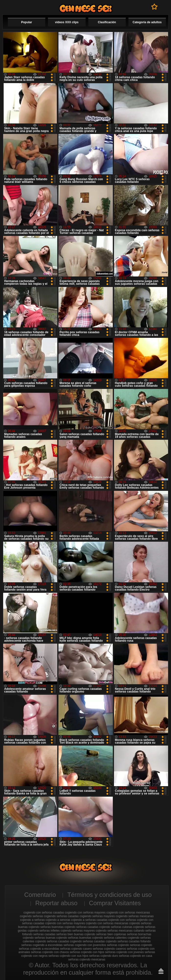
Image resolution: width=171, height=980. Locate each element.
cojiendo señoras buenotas (46, 927)
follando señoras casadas (39, 934)
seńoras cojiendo (141, 945)
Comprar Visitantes (115, 903)
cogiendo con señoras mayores (85, 913)
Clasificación (107, 22)
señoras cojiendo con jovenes (125, 952)
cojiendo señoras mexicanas (114, 931)
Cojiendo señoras (86, 8)
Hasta (161, 971)
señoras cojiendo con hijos (87, 952)
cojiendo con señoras (122, 920)
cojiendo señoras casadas (81, 927)
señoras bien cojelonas (111, 934)
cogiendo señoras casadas (61, 916)
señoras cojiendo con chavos (50, 952)
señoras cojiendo (118, 945)
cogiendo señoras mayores (97, 916)
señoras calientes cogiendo (122, 938)
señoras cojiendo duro (104, 956)
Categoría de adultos (147, 22)
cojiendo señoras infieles (44, 931)
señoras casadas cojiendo (100, 941)
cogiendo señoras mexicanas (135, 916)
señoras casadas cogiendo (64, 941)
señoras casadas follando (134, 941)
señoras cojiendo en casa (136, 956)
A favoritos (154, 7)
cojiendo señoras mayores (78, 931)
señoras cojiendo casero (76, 949)
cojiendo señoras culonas (116, 927)
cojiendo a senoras (58, 920)
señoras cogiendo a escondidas (42, 945)
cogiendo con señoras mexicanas (128, 913)
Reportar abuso (56, 903)
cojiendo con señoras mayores (65, 923)
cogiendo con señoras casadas (44, 913)
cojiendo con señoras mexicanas (107, 923)
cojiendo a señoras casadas (89, 920)
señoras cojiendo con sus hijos (68, 956)
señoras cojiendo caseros (109, 949)
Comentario (40, 895)
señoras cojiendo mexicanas (87, 959)
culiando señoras (145, 931)
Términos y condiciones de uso (109, 895)
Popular (27, 22)
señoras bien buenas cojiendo (76, 934)
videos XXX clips (67, 22)
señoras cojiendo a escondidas (39, 949)
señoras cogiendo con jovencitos (85, 945)
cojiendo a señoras (32, 920)
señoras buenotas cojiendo (85, 938)
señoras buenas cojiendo (51, 938)
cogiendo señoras (31, 916)
